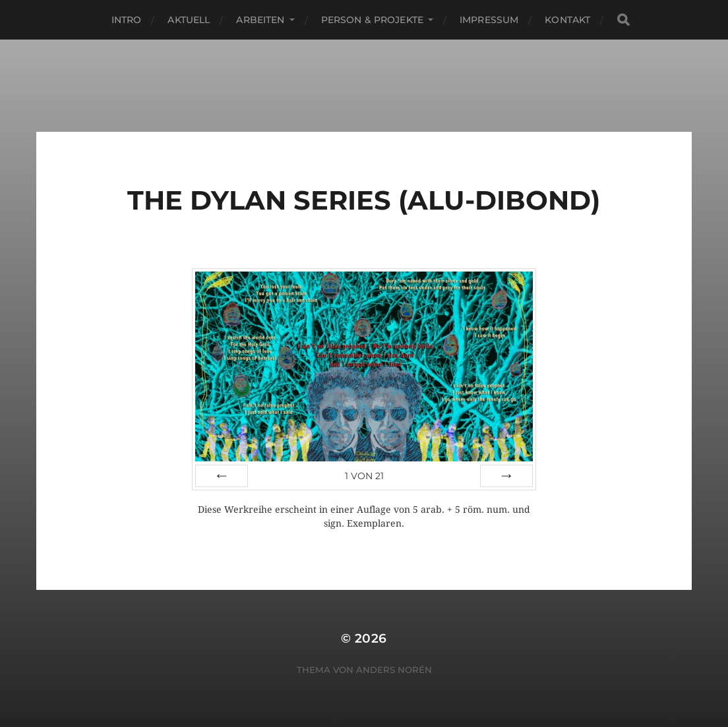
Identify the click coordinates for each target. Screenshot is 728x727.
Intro (127, 20)
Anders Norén (394, 670)
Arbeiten (260, 20)
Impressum (489, 20)
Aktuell (189, 20)
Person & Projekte (372, 20)
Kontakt (567, 20)
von (364, 476)
